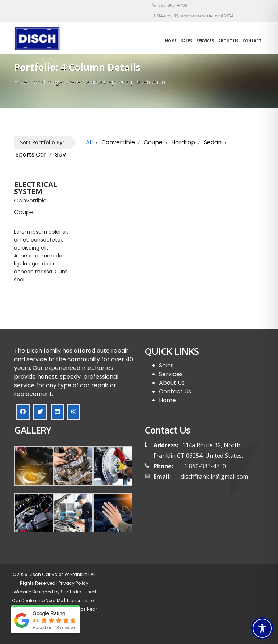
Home (171, 41)
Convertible (118, 142)
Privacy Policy (73, 583)
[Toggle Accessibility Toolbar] (262, 628)
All (89, 142)
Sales (166, 365)
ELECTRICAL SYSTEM (36, 188)
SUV (61, 155)
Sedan (213, 142)
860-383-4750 (170, 5)
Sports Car (31, 155)
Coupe (153, 142)
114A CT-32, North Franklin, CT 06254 (193, 16)
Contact (252, 41)
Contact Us (175, 391)
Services (205, 41)
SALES (187, 41)
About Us (228, 41)
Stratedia (71, 592)
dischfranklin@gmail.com (214, 477)
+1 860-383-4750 (203, 466)
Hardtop (183, 142)
